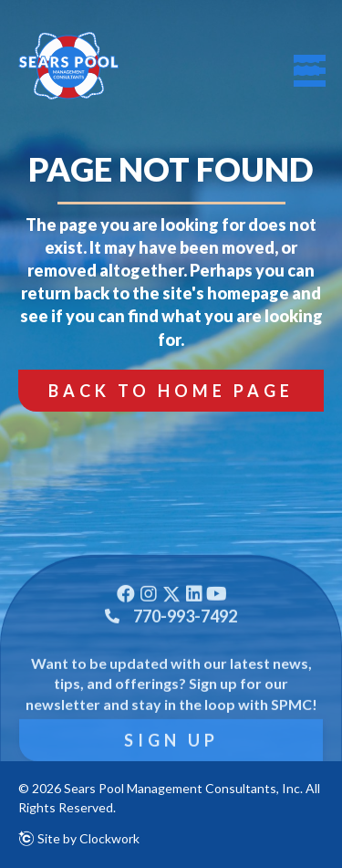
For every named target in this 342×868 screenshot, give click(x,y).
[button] (171, 391)
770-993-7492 (185, 645)
